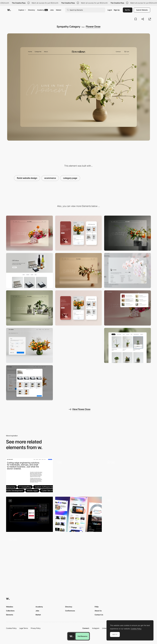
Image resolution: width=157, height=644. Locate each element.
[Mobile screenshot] (79, 233)
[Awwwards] (9, 10)
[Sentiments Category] (79, 271)
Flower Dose (93, 27)
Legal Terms (24, 628)
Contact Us (99, 615)
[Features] (79, 514)
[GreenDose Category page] (29, 308)
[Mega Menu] (128, 308)
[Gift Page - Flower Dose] (29, 271)
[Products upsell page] (29, 383)
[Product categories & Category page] (128, 514)
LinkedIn (105, 628)
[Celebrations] (128, 233)
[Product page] (29, 345)
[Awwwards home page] (71, 636)
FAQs (97, 607)
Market (59, 10)
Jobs (52, 10)
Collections (10, 611)
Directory (31, 10)
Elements (10, 615)
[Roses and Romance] (79, 345)
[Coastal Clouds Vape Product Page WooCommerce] (79, 553)
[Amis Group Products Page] (29, 476)
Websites (10, 607)
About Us (98, 611)
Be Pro (128, 10)
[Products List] (79, 476)
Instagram (96, 628)
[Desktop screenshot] (29, 233)
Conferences (70, 611)
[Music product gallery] (128, 476)
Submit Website (142, 10)
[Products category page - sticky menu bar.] (128, 345)
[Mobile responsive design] (79, 308)
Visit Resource (82, 636)
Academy (43, 10)
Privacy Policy (36, 628)
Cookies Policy (11, 628)
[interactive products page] (29, 553)
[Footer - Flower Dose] (128, 271)
